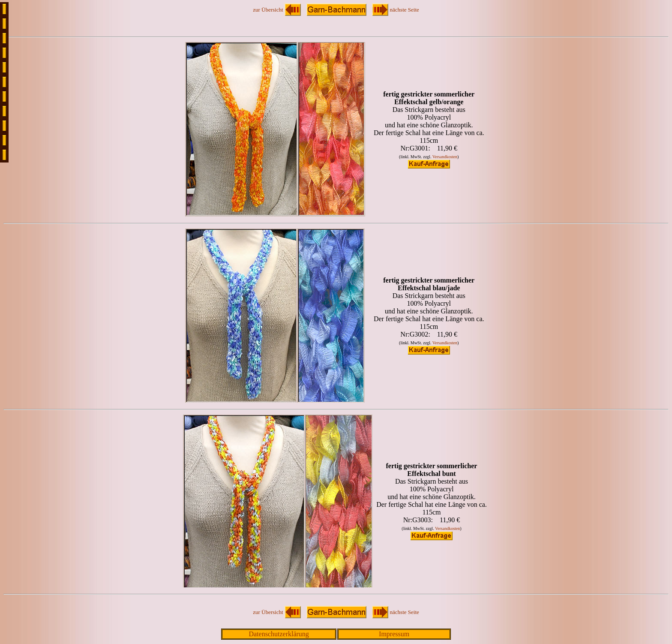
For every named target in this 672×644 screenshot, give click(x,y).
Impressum (394, 634)
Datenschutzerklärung (279, 634)
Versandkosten (445, 157)
